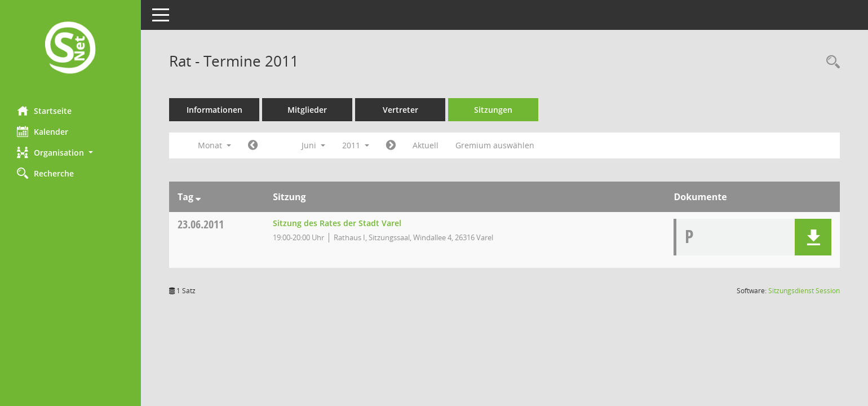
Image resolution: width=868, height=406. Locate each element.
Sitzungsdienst (804, 291)
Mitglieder (307, 110)
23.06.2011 (201, 224)
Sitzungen (493, 110)
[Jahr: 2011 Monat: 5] (253, 145)
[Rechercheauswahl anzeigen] (830, 62)
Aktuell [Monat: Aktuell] (426, 145)
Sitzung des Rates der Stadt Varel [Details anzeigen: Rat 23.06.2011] (337, 223)
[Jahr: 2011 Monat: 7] (391, 145)
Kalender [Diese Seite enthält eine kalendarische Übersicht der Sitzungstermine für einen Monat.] (43, 131)
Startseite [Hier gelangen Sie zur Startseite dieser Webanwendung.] (44, 111)
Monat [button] (214, 145)
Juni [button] (313, 145)
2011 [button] (356, 145)
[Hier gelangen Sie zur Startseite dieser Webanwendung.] (70, 49)
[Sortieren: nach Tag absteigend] (198, 197)
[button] (70, 153)
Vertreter (400, 110)
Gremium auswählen (495, 145)
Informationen (214, 110)
